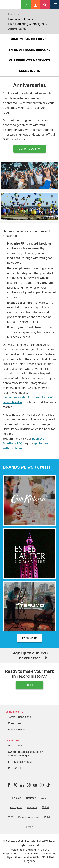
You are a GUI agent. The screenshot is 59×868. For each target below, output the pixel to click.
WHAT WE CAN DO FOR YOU (30, 39)
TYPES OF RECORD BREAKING (30, 50)
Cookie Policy (16, 723)
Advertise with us (22, 762)
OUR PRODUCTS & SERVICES (30, 61)
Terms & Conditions (20, 717)
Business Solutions (21, 19)
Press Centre (16, 768)
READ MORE (29, 638)
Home (12, 15)
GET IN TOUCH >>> (30, 149)
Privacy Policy (16, 730)
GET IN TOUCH (29, 685)
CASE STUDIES (30, 71)
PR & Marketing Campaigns (26, 24)
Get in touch (15, 746)
